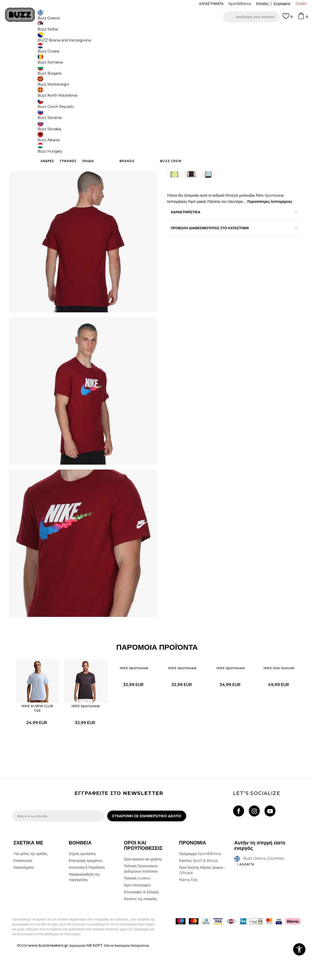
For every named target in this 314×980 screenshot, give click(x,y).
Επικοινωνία (23, 892)
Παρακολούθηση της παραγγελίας (84, 909)
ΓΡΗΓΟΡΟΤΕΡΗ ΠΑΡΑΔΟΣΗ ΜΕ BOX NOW (142, 32)
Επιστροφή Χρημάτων (85, 892)
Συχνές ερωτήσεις (82, 886)
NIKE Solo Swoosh (275, 698)
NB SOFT (94, 977)
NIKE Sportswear (87, 734)
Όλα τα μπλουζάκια (83, 39)
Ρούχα (63, 39)
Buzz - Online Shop (26, 39)
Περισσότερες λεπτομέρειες (270, 203)
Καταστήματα (24, 899)
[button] (251, 17)
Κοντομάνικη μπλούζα (113, 39)
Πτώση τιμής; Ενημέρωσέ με (281, 77)
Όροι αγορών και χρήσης (143, 891)
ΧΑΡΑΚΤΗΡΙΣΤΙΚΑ (231, 213)
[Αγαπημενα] (288, 18)
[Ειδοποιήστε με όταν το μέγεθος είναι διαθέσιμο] (174, 109)
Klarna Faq (188, 912)
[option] (157, 32)
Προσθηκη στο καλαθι (198, 140)
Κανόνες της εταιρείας (140, 931)
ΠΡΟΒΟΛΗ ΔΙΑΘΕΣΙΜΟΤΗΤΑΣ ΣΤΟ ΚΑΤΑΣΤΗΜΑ (231, 229)
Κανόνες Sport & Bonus (198, 892)
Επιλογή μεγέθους (181, 100)
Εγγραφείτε (282, 4)
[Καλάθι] (303, 18)
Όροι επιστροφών (137, 917)
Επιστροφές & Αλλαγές (141, 924)
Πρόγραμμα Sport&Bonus (200, 886)
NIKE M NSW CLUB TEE (39, 737)
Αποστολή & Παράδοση (87, 899)
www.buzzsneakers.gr (48, 977)
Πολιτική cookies (137, 910)
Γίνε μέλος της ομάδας (30, 886)
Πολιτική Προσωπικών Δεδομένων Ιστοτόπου (141, 901)
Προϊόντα (50, 39)
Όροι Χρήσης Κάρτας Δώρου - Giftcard (202, 902)
